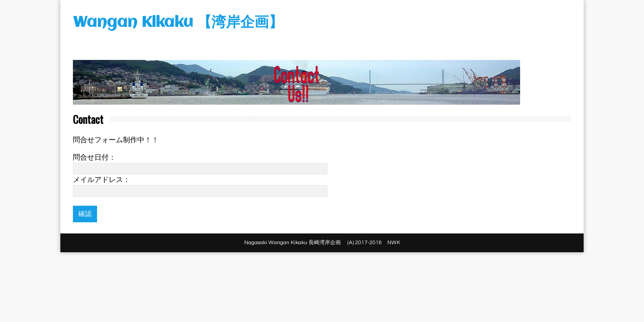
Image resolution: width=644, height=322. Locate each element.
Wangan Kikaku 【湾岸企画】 (178, 23)
